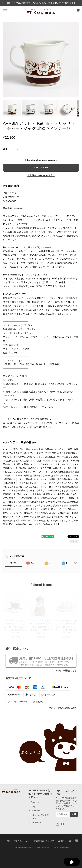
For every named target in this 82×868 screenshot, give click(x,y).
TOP (9, 841)
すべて (13, 563)
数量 (5, 149)
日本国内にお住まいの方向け (41, 175)
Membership (36, 811)
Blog (33, 806)
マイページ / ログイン (41, 817)
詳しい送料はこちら (67, 671)
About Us (35, 802)
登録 (74, 814)
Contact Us (36, 822)
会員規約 (61, 841)
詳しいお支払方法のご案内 (64, 708)
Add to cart (41, 168)
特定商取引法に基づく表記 (44, 841)
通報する (74, 541)
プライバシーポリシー (22, 841)
